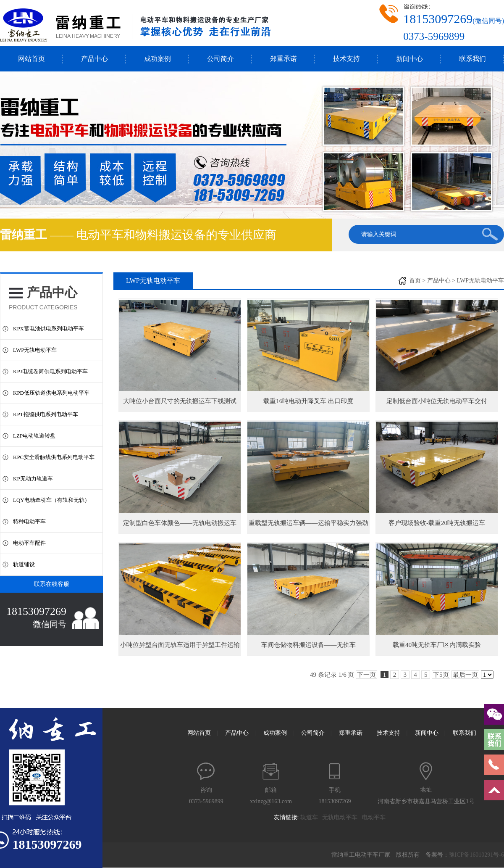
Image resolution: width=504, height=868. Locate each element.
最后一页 (465, 675)
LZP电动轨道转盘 (34, 436)
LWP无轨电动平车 (35, 350)
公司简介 (220, 59)
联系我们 (472, 59)
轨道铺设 (24, 564)
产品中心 (94, 59)
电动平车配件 (29, 543)
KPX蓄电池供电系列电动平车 (49, 328)
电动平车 (376, 817)
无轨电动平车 (342, 817)
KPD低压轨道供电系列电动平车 (51, 393)
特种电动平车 (29, 521)
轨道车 (311, 817)
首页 (415, 281)
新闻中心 (409, 59)
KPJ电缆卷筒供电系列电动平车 (50, 371)
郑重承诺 (283, 59)
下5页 (441, 675)
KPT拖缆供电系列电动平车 (46, 414)
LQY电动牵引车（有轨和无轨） (51, 500)
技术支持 (346, 59)
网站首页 (31, 59)
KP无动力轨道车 (33, 479)
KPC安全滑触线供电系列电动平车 (54, 457)
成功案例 (157, 59)
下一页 (366, 675)
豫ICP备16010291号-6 (476, 855)
